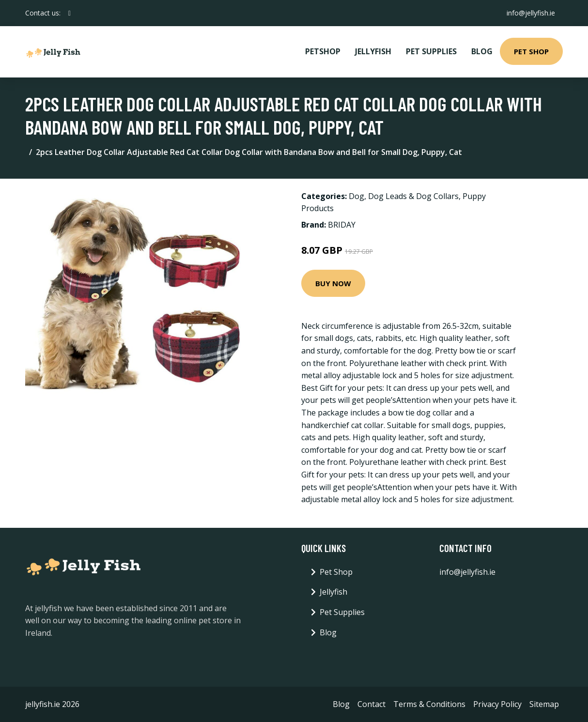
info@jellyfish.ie (531, 13)
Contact (371, 704)
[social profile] (70, 13)
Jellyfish (373, 51)
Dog (356, 196)
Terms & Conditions (429, 704)
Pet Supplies (431, 51)
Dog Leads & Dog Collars (413, 196)
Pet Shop (531, 51)
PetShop (323, 51)
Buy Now (333, 283)
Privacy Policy (497, 704)
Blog (482, 51)
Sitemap (544, 704)
